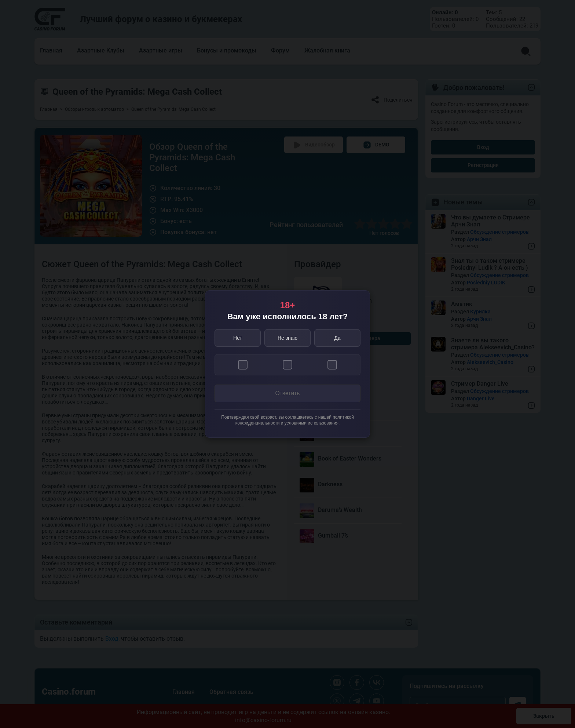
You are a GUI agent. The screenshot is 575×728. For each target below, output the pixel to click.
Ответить (287, 394)
